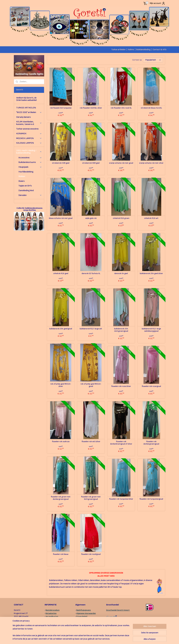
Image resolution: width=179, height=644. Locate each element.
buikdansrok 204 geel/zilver (151, 273)
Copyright (81, 619)
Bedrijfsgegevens (84, 610)
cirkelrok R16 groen (121, 218)
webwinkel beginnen (93, 639)
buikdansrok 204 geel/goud (61, 329)
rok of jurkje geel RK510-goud (91, 385)
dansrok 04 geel (121, 273)
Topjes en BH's (25, 186)
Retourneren (51, 626)
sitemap (79, 639)
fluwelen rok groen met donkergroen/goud (61, 498)
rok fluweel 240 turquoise (61, 108)
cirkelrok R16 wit (151, 218)
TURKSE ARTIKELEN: (26, 108)
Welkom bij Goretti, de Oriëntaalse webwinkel (26, 99)
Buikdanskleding (143, 50)
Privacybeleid (82, 616)
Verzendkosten (52, 616)
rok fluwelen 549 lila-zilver (91, 108)
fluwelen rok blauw (61, 554)
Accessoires (30, 158)
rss (83, 639)
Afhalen (49, 619)
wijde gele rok (91, 218)
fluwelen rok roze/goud (151, 386)
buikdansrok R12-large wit (91, 329)
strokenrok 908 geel (91, 163)
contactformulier (29, 623)
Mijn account (157, 3)
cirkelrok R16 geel (61, 273)
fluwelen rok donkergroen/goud (151, 443)
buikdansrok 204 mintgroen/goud (121, 330)
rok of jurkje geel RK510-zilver (61, 385)
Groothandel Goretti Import (118, 610)
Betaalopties (51, 613)
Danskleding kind (26, 191)
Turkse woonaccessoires (27, 129)
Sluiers (22, 181)
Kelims (131, 50)
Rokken (22, 176)
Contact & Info (160, 50)
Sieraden (30, 195)
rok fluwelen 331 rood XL (121, 108)
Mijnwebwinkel (114, 639)
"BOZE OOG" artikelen (29, 112)
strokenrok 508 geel (61, 163)
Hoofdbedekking (26, 172)
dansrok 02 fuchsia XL (91, 273)
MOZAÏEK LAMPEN (29, 138)
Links (78, 623)
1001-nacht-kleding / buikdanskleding (29, 152)
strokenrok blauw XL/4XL (151, 108)
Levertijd (49, 623)
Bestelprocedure (53, 610)
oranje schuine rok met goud (121, 163)
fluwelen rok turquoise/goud (151, 499)
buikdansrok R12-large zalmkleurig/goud (151, 330)
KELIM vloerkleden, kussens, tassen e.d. (29, 123)
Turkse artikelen (118, 50)
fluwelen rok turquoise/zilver (121, 499)
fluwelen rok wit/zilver (91, 442)
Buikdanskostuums (30, 162)
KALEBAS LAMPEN (29, 143)
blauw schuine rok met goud (61, 218)
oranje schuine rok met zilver (151, 163)
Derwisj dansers (23, 117)
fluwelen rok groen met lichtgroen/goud (91, 498)
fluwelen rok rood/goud (91, 554)
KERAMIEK (29, 134)
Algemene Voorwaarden (86, 613)
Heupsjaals (30, 167)
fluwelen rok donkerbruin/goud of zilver (121, 443)
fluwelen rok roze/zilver (121, 386)
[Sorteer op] (153, 60)
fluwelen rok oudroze (61, 442)
